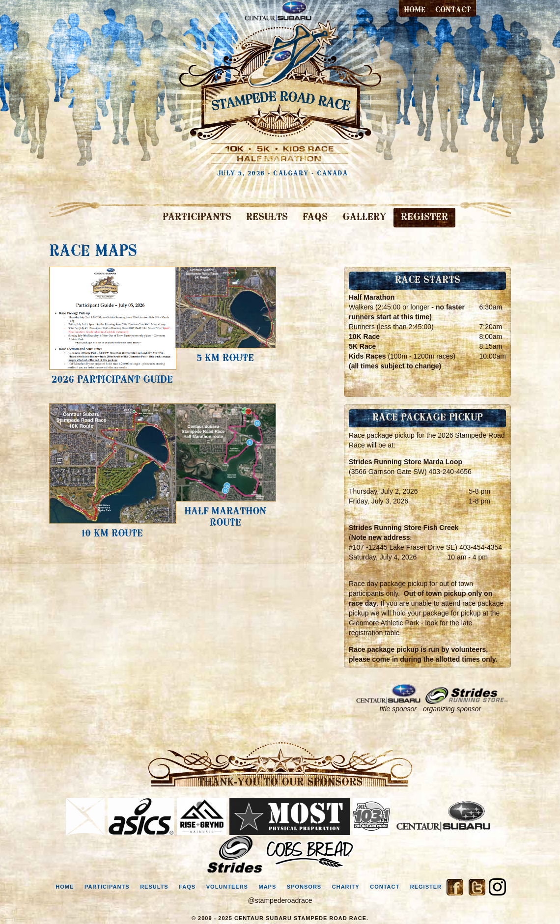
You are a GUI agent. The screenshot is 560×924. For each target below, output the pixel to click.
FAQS (315, 218)
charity (346, 887)
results (154, 887)
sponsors (304, 887)
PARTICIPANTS (197, 218)
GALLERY (364, 218)
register (426, 887)
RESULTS (267, 218)
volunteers (227, 887)
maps (267, 887)
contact (453, 10)
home (65, 887)
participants (107, 887)
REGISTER (424, 218)
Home (415, 10)
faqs (187, 887)
